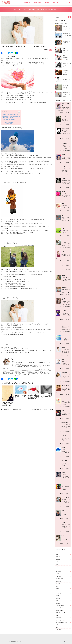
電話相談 (47, 3)
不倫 (57, 554)
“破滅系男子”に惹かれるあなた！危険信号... (67, 65)
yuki (63, 484)
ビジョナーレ (65, 498)
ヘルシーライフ (59, 610)
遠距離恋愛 (58, 571)
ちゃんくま (64, 287)
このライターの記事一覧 (45, 369)
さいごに (5, 121)
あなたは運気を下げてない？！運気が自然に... (67, 72)
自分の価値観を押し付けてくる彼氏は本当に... (67, 95)
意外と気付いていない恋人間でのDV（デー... (67, 35)
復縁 (57, 564)
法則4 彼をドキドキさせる (9, 119)
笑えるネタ (58, 584)
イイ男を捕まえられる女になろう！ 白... (42, 409)
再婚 (57, 586)
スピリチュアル (59, 579)
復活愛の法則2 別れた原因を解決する (11, 116)
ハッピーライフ (59, 608)
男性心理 (58, 603)
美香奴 (63, 155)
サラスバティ (65, 178)
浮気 (57, 569)
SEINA (63, 399)
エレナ (63, 523)
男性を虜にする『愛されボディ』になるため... (67, 28)
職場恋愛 (58, 598)
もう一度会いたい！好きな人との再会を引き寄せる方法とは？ (7, 404)
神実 (63, 252)
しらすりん (64, 311)
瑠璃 (63, 359)
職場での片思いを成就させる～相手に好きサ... (67, 50)
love (57, 552)
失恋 (57, 567)
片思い (57, 562)
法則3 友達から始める (8, 118)
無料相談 (58, 559)
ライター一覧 (55, 3)
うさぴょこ (64, 143)
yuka (63, 536)
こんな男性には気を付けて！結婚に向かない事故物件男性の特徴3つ (33, 373)
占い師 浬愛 (65, 265)
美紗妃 (63, 348)
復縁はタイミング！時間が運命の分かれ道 (20, 396)
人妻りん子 (64, 436)
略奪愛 (57, 574)
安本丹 (63, 299)
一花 (63, 228)
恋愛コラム (58, 557)
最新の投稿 (9, 124)
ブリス (63, 473)
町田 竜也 (64, 461)
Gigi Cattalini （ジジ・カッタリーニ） (66, 130)
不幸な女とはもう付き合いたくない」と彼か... (67, 58)
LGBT (57, 615)
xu (62, 324)
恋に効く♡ (58, 581)
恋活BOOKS (59, 618)
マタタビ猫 (64, 373)
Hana (63, 203)
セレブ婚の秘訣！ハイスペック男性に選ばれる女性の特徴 (9, 373)
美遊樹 (63, 192)
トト (63, 240)
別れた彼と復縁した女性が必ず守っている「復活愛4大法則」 (45, 373)
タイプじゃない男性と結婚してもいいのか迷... (67, 80)
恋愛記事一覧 (27, 3)
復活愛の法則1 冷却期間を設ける (11, 115)
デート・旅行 (59, 593)
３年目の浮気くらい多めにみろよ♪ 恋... (11, 409)
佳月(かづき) (65, 423)
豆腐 (63, 511)
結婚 (57, 601)
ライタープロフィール (12, 122)
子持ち (57, 588)
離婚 (57, 627)
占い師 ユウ (65, 167)
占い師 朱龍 (65, 386)
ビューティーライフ (60, 620)
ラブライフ (58, 630)
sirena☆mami (65, 117)
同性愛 (57, 596)
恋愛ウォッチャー (60, 605)
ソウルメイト (59, 576)
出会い (57, 591)
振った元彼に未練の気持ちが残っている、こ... (67, 43)
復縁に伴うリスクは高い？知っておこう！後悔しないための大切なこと (46, 396)
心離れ (57, 625)
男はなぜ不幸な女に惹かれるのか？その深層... (67, 87)
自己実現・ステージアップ (62, 622)
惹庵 (63, 411)
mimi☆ (63, 448)
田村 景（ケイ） (66, 275)
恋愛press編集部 (65, 105)
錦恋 (63, 215)
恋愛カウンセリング (37, 3)
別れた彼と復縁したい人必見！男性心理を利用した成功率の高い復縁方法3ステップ (33, 397)
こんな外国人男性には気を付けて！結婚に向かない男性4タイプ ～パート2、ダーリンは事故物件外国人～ (21, 374)
